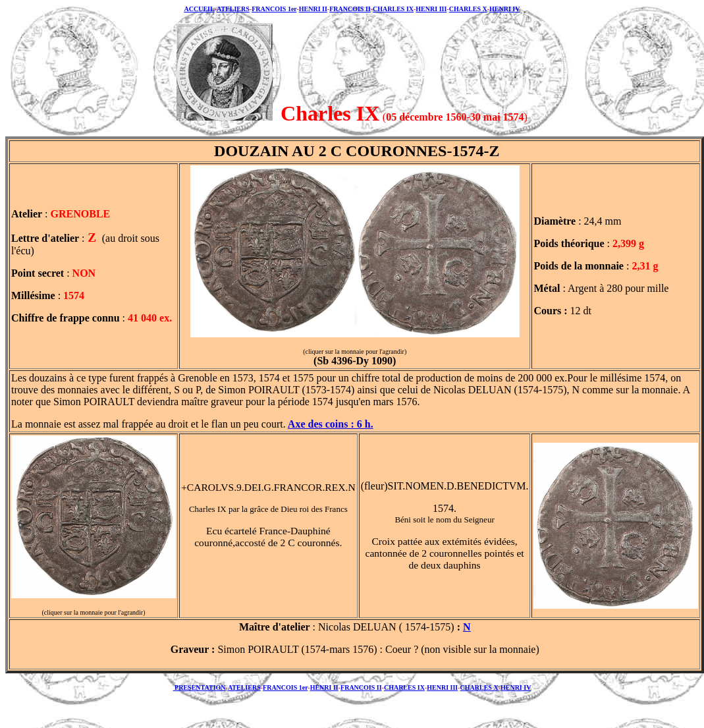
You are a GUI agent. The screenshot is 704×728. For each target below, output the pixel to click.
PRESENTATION (200, 687)
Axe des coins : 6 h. (331, 424)
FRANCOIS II (350, 9)
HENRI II (313, 9)
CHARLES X (468, 9)
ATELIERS (233, 9)
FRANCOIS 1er (274, 9)
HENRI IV (504, 9)
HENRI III (431, 9)
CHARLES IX (393, 9)
